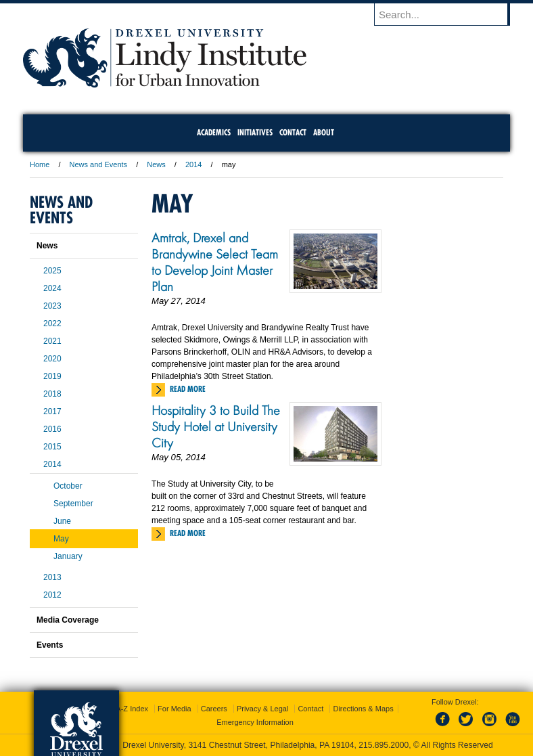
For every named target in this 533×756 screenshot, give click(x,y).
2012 (52, 595)
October (68, 486)
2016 (52, 429)
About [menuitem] (324, 132)
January (68, 556)
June (62, 521)
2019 (52, 376)
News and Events (99, 164)
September (73, 504)
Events (50, 645)
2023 (52, 306)
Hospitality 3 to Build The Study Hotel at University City (216, 426)
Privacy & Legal (262, 709)
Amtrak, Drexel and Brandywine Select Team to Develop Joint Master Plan (215, 262)
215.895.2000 (384, 745)
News (156, 164)
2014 (193, 164)
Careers (214, 709)
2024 (52, 288)
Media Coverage (68, 620)
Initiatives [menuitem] (255, 132)
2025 (52, 271)
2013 (52, 577)
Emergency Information (255, 722)
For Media (175, 709)
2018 (52, 394)
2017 (52, 412)
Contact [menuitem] (293, 132)
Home (40, 164)
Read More (188, 389)
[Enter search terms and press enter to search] (448, 14)
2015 (52, 447)
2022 (52, 324)
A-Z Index (132, 709)
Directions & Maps (363, 709)
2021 (52, 341)
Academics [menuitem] (214, 132)
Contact (310, 709)
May (61, 539)
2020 (52, 359)
